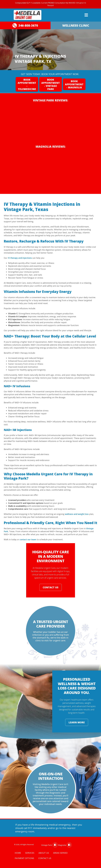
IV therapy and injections (20, 258)
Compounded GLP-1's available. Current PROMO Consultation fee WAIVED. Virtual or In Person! (51, 4)
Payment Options (24, 858)
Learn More (77, 722)
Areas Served (60, 853)
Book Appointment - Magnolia (74, 84)
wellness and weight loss (77, 514)
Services (30, 853)
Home (18, 853)
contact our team (28, 539)
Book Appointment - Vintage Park (51, 84)
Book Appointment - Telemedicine (27, 84)
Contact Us (51, 587)
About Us (44, 853)
